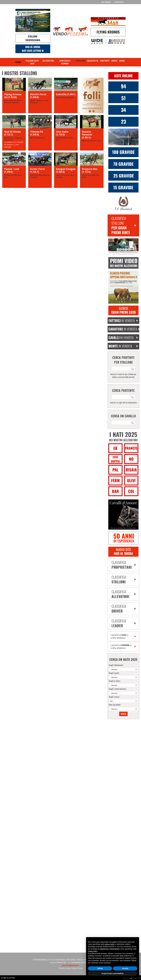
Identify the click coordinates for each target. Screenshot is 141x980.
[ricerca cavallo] (121, 369)
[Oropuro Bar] (92, 170)
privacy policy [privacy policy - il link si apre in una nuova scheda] (110, 944)
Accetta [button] (125, 968)
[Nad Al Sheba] (14, 133)
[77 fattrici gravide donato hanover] (123, 164)
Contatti (119, 2)
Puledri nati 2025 (32, 62)
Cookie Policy (77, 968)
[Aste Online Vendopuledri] (123, 76)
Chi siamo (106, 2)
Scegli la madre (114, 681)
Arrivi (114, 61)
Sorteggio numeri (65, 62)
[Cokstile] (66, 95)
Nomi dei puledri (115, 705)
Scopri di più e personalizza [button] (113, 974)
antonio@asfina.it (70, 965)
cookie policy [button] (93, 951)
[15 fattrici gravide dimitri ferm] (123, 187)
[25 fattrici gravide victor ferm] (123, 176)
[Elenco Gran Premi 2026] (123, 310)
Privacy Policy (64, 968)
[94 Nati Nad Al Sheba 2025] (123, 86)
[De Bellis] (123, 538)
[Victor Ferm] (40, 170)
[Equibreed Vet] (123, 246)
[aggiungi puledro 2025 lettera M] (123, 287)
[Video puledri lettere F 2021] (123, 263)
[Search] (132, 369)
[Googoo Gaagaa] (66, 170)
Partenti (105, 61)
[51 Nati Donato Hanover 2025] (123, 98)
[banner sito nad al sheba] (123, 551)
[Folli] (92, 95)
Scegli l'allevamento (116, 665)
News (122, 61)
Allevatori (48, 61)
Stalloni (80, 61)
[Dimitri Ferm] (40, 95)
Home (18, 62)
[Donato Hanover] (92, 133)
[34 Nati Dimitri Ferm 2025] (123, 110)
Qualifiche (93, 61)
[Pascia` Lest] (14, 170)
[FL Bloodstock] (123, 203)
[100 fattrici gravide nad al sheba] (123, 152)
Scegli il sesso (114, 697)
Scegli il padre (114, 673)
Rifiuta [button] (100, 968)
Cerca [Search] (123, 714)
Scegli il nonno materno (117, 689)
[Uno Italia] (66, 133)
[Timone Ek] (40, 133)
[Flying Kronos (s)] (14, 95)
